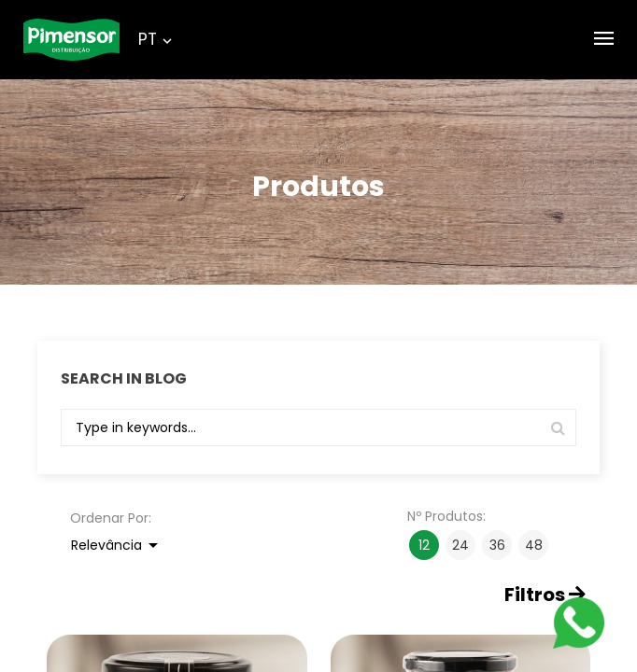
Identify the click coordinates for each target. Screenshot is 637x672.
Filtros (545, 595)
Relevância (118, 545)
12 (424, 545)
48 (534, 545)
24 (460, 545)
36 (497, 545)
